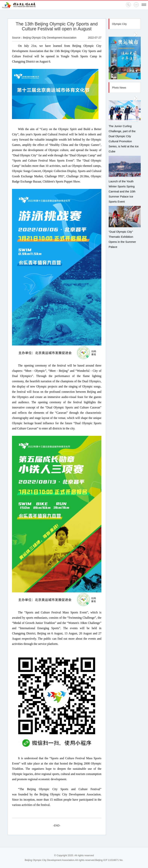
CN (136, 5)
